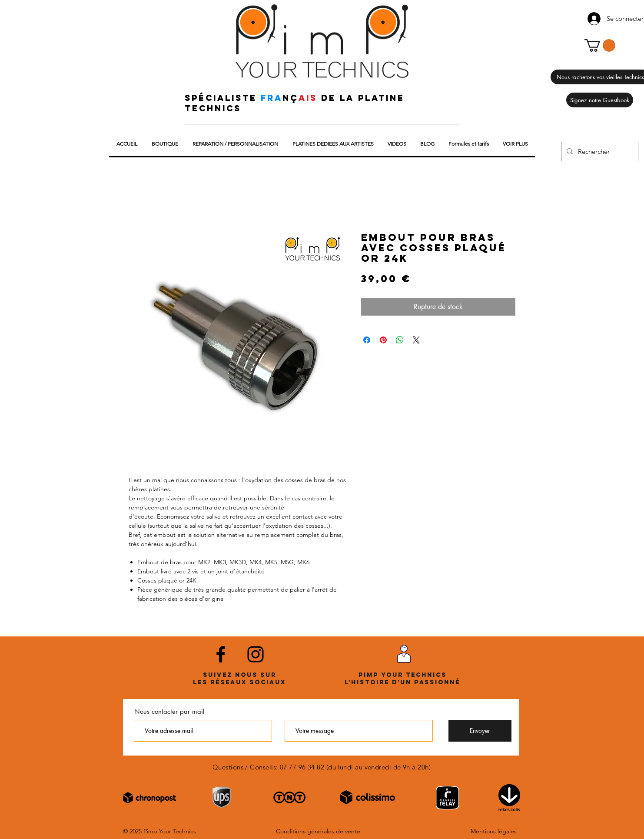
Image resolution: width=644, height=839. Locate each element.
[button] (600, 45)
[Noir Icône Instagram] (256, 654)
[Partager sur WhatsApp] (400, 340)
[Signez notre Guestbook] (600, 100)
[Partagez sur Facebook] (367, 340)
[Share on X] (416, 340)
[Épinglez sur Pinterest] (383, 340)
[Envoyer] (480, 731)
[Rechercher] (599, 151)
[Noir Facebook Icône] (221, 654)
